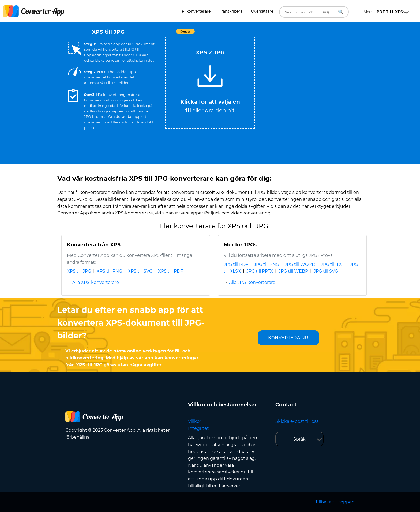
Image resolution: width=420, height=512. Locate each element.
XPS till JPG (79, 271)
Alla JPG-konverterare (252, 282)
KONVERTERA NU (288, 338)
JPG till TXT (333, 264)
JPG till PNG (267, 264)
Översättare (262, 11)
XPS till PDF (170, 271)
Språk (299, 439)
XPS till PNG (109, 271)
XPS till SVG (140, 271)
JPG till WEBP (293, 271)
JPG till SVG (326, 271)
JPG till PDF (236, 264)
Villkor (195, 421)
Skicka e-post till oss (297, 421)
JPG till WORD (300, 264)
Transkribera (231, 11)
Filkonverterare (196, 11)
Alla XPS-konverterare (96, 282)
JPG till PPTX (260, 271)
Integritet (198, 428)
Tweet (241, 34)
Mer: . (383, 12)
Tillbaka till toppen (335, 502)
